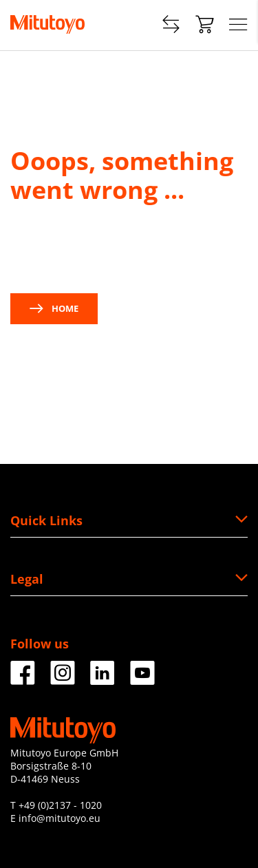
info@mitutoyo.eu (60, 818)
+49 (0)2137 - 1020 (60, 805)
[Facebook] (23, 680)
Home (54, 308)
